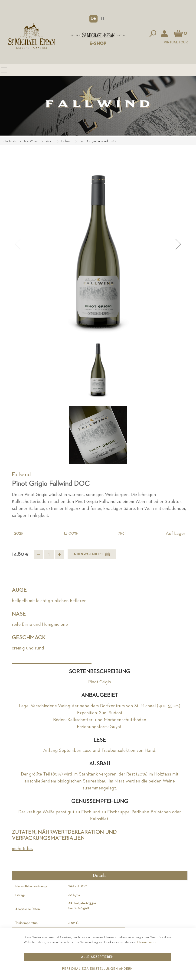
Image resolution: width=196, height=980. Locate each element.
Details (100, 876)
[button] (93, 19)
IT (103, 18)
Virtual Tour (176, 42)
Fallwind (67, 141)
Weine (50, 141)
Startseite (10, 141)
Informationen (147, 942)
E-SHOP (98, 43)
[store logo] (98, 35)
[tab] (100, 876)
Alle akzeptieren (97, 957)
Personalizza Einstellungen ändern (97, 969)
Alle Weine (31, 141)
